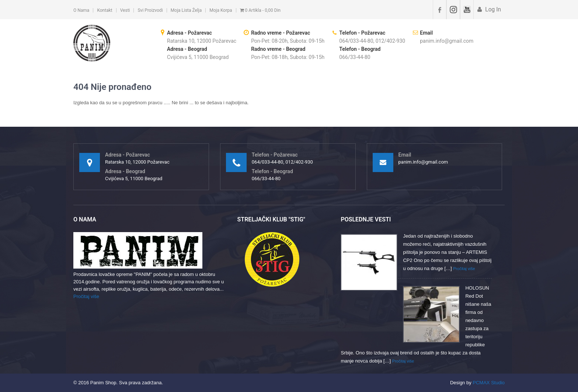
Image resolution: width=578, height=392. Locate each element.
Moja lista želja (186, 10)
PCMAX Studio (489, 383)
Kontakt (105, 10)
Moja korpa (221, 10)
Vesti (125, 10)
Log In (492, 10)
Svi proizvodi (150, 10)
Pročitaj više (86, 296)
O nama (81, 10)
